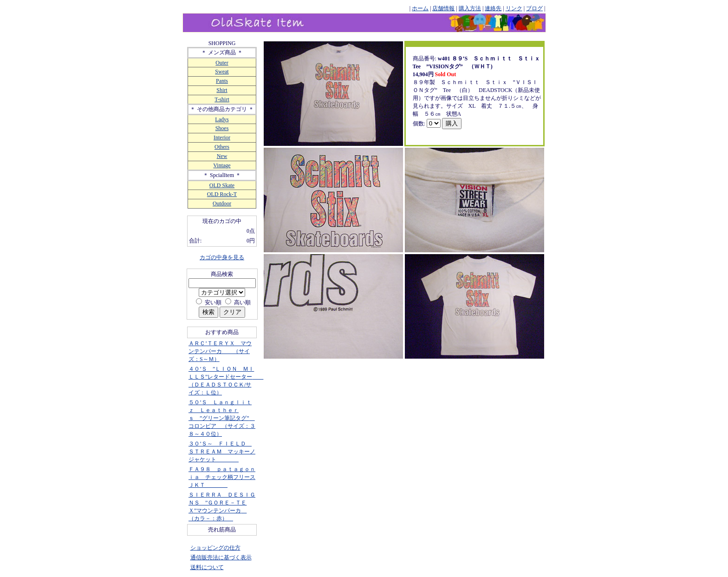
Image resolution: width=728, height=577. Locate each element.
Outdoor (222, 203)
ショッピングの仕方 (215, 548)
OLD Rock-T (222, 194)
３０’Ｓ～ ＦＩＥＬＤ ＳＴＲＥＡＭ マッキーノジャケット (222, 452)
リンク (514, 8)
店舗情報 (443, 8)
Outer (222, 63)
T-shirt (222, 99)
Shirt (222, 90)
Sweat (222, 72)
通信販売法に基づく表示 (221, 557)
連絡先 (493, 8)
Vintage (222, 165)
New (222, 156)
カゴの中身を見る (222, 257)
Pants (222, 81)
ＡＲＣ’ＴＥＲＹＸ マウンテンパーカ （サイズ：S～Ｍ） (220, 351)
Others (222, 147)
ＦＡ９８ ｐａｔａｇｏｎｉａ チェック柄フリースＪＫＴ (222, 477)
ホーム (420, 8)
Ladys (222, 119)
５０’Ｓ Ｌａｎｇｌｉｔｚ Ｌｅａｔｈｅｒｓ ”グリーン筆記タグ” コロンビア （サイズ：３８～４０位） (222, 418)
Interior (222, 138)
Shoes (222, 128)
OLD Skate (222, 185)
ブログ (534, 8)
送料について (207, 567)
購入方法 (470, 8)
